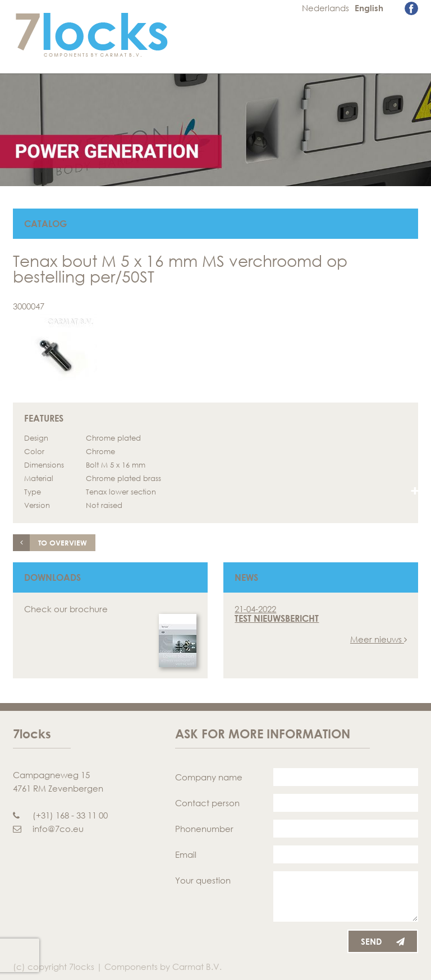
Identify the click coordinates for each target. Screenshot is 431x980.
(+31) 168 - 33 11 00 (60, 815)
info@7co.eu (48, 829)
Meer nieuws (379, 639)
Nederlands (325, 8)
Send (383, 941)
